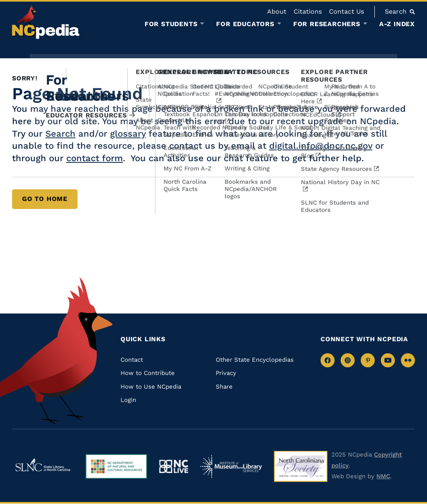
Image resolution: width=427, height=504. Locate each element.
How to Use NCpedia (151, 387)
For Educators (245, 24)
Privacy (226, 373)
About (277, 11)
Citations (308, 11)
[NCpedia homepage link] (46, 22)
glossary (128, 134)
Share (224, 387)
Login (128, 400)
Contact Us (346, 11)
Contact (132, 360)
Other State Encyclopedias (255, 360)
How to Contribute (148, 373)
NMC (383, 476)
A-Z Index (397, 24)
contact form (95, 158)
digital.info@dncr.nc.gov (321, 146)
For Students (171, 24)
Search (60, 134)
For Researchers (327, 24)
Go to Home (45, 199)
